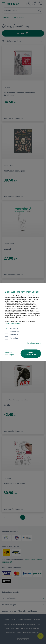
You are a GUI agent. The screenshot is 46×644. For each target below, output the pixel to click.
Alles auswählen (31, 354)
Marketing (11, 338)
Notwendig (12, 328)
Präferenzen (12, 332)
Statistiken (12, 335)
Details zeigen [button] (34, 343)
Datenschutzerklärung (13, 323)
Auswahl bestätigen (9, 354)
